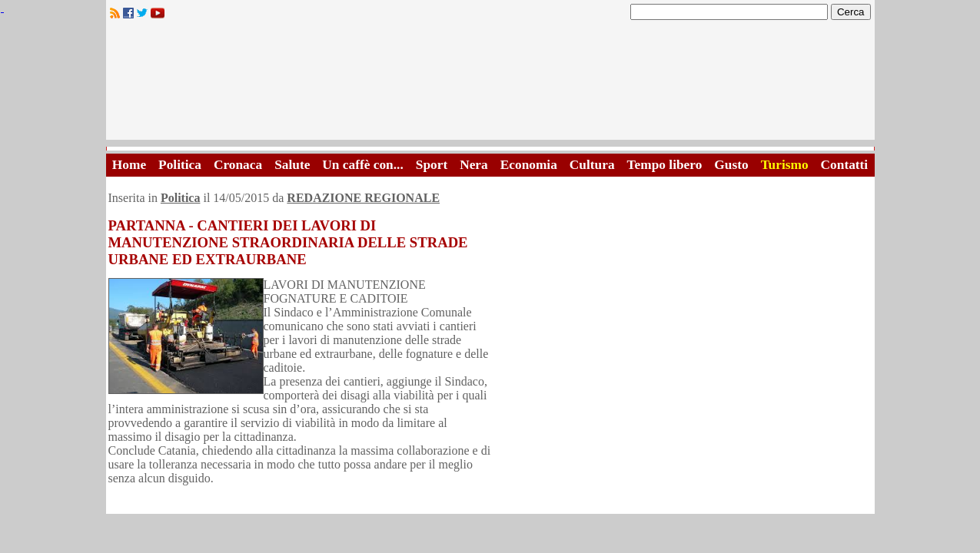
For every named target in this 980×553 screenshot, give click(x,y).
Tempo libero (665, 165)
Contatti (845, 165)
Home (129, 165)
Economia (529, 165)
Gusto (731, 165)
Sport (432, 165)
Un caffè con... (362, 165)
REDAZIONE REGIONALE (363, 198)
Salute (292, 165)
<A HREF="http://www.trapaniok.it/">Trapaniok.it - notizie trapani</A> (490, 84)
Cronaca (238, 165)
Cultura (592, 165)
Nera (474, 165)
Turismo (785, 165)
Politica (180, 165)
